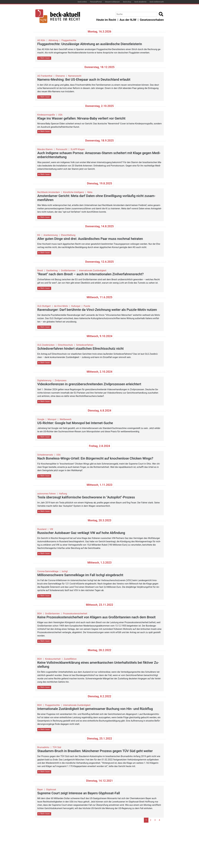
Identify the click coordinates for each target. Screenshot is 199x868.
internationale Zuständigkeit (93, 270)
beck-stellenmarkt (157, 2)
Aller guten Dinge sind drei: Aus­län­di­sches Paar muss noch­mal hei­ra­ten (90, 239)
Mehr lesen (44, 58)
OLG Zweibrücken (46, 345)
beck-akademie (140, 2)
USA (60, 115)
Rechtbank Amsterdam (49, 192)
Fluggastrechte (69, 40)
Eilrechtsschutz (65, 345)
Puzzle (87, 306)
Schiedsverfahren (85, 345)
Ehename (60, 76)
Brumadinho (43, 747)
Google (41, 419)
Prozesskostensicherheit (75, 614)
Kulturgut (76, 306)
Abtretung (53, 40)
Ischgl (65, 571)
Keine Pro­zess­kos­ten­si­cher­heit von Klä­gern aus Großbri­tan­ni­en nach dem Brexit (96, 617)
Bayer (40, 789)
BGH (40, 614)
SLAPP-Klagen (78, 149)
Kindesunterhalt (53, 659)
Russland (42, 529)
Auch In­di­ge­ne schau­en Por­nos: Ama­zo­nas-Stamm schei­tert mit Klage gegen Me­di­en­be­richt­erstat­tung (99, 155)
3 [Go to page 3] (155, 820)
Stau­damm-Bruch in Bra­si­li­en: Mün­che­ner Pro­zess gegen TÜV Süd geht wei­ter (95, 751)
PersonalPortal (96, 2)
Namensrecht (75, 76)
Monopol (52, 419)
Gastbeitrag (52, 270)
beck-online (82, 2)
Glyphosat (51, 789)
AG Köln (41, 40)
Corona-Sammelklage (48, 571)
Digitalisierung (44, 380)
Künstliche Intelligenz (74, 192)
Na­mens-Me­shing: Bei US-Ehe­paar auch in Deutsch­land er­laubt (84, 80)
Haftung (63, 494)
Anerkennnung (51, 235)
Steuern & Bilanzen (112, 2)
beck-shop (127, 2)
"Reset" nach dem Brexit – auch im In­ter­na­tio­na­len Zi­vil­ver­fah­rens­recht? (90, 274)
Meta (90, 192)
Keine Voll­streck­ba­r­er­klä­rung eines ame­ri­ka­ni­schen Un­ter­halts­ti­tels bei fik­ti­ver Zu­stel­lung (98, 665)
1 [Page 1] (146, 820)
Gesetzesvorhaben (152, 20)
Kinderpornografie (46, 115)
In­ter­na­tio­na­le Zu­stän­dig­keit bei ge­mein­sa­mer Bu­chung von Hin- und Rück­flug (95, 709)
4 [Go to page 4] (159, 820)
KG (39, 235)
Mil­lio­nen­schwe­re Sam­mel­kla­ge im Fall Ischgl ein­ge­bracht (80, 575)
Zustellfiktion (70, 659)
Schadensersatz (45, 455)
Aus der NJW (128, 20)
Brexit (40, 270)
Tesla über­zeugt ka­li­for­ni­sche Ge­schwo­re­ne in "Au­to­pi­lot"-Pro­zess (86, 497)
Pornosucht (62, 149)
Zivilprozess (61, 380)
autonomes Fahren (47, 494)
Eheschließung (68, 235)
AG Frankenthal (45, 76)
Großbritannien (68, 270)
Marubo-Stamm (45, 149)
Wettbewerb (65, 419)
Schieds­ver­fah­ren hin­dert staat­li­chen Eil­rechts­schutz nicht (80, 349)
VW (51, 529)
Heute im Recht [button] (106, 20)
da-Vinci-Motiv (61, 306)
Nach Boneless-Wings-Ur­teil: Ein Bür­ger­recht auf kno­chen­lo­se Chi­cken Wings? (95, 458)
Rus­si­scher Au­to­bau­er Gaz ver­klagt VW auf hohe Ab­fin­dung (81, 533)
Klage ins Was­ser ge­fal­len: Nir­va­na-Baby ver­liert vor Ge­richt (81, 118)
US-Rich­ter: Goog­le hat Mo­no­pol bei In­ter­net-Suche (75, 423)
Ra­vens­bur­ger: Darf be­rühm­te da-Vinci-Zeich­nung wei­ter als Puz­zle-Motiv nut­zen (97, 310)
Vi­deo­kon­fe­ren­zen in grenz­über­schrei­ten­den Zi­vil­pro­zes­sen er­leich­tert (89, 384)
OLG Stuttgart (44, 306)
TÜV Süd (57, 747)
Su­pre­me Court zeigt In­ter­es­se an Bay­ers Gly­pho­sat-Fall (79, 793)
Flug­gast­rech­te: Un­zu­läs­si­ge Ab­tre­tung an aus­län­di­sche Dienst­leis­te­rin (90, 44)
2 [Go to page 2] (151, 820)
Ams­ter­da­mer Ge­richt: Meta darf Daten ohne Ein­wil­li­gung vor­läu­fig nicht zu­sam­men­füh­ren (96, 198)
